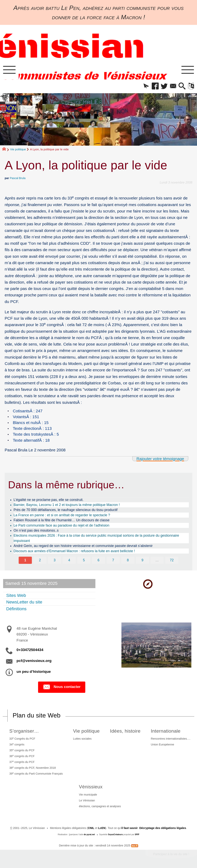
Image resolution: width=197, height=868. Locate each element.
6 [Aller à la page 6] (98, 560)
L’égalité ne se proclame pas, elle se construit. (49, 500)
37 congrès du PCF (22, 762)
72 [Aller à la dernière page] (172, 560)
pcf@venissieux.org (34, 661)
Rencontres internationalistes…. (171, 739)
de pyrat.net (89, 834)
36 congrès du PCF (22, 756)
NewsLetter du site (24, 602)
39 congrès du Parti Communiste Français (36, 773)
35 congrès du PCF (22, 750)
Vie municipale (88, 795)
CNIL (91, 828)
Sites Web (16, 595)
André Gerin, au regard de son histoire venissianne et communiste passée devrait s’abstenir (83, 546)
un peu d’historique (34, 672)
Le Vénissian (87, 800)
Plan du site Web (37, 715)
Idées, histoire (125, 731)
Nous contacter (62, 687)
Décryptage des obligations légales (163, 828)
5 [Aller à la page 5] (84, 560)
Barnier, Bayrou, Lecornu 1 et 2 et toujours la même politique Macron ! (67, 505)
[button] (146, 86)
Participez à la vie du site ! (171, 854)
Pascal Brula (18, 178)
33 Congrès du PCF (22, 738)
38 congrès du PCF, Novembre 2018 (33, 768)
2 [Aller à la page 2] (40, 560)
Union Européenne (162, 744)
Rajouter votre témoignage (160, 459)
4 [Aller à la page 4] (69, 560)
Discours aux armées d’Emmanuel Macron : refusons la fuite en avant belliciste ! (74, 551)
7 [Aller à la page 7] (113, 560)
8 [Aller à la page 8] (128, 560)
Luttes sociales (82, 739)
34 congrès (17, 744)
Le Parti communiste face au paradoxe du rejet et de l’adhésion (61, 525)
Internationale (166, 731)
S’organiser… (24, 731)
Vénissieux (91, 787)
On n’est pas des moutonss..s (36, 530)
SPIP (137, 834)
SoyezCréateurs (115, 834)
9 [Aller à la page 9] (142, 560)
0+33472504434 (30, 650)
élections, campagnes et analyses (100, 806)
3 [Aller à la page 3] (55, 560)
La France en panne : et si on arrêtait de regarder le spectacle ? (62, 515)
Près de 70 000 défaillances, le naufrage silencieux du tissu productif (66, 510)
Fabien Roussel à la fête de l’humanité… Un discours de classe (62, 520)
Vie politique (18, 149)
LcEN (102, 828)
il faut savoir (129, 828)
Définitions (16, 609)
